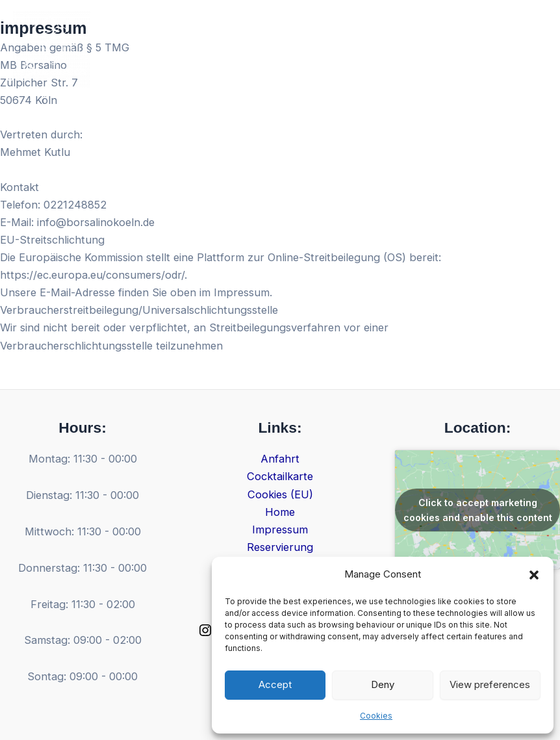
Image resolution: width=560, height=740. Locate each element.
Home (280, 512)
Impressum (280, 529)
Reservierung (280, 547)
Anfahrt (280, 459)
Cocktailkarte (280, 476)
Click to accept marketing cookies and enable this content (478, 510)
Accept (275, 684)
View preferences (490, 684)
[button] (534, 575)
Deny (383, 684)
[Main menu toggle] (532, 50)
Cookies (376, 716)
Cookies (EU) (280, 494)
